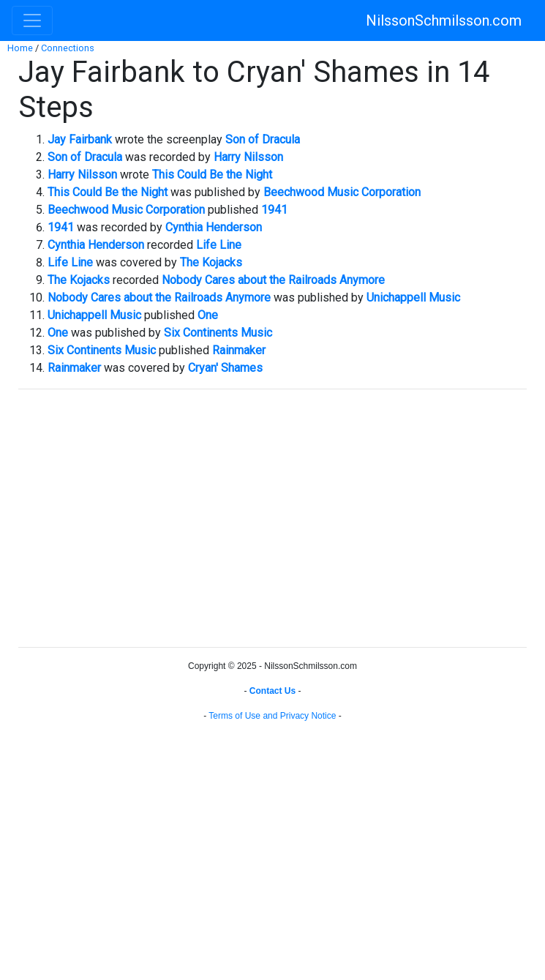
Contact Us (272, 691)
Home (20, 48)
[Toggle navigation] (32, 20)
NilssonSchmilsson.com (444, 20)
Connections (68, 48)
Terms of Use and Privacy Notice (272, 716)
